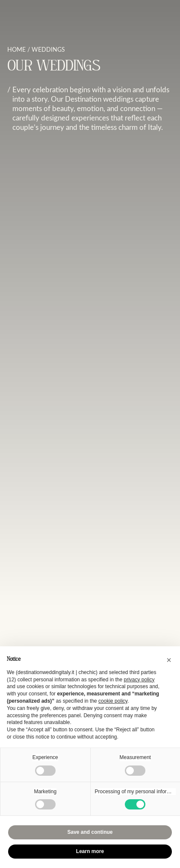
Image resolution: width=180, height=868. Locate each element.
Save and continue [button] (90, 832)
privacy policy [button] (139, 680)
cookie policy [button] (113, 701)
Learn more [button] (90, 851)
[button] (169, 660)
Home (16, 50)
